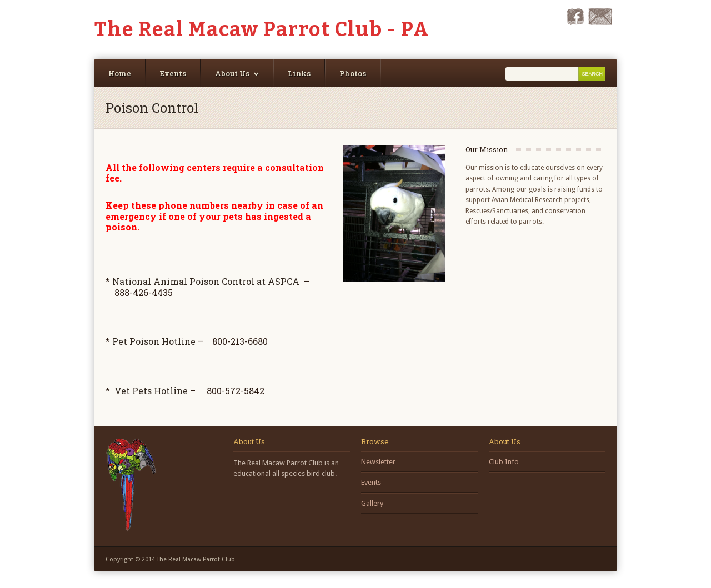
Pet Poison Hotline (154, 341)
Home (120, 73)
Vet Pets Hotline (151, 391)
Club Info (504, 462)
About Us (232, 73)
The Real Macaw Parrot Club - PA (262, 29)
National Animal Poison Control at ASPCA (206, 281)
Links (299, 73)
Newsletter (378, 462)
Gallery (372, 503)
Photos (353, 73)
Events (173, 73)
